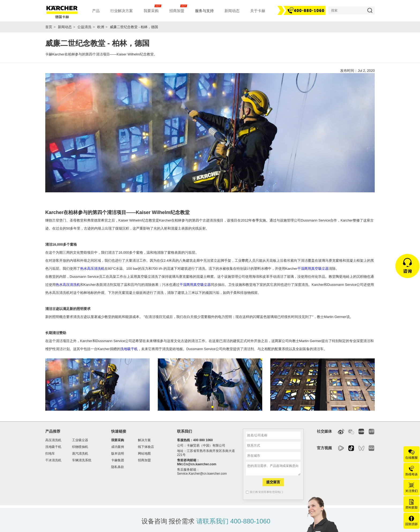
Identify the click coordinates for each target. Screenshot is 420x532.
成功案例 (118, 447)
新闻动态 (65, 27)
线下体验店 (146, 447)
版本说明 (118, 454)
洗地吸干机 (129, 349)
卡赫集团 (118, 460)
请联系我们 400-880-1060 (233, 521)
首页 (49, 27)
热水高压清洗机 (92, 269)
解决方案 (144, 440)
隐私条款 (118, 467)
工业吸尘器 (80, 440)
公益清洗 (84, 27)
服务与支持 (204, 11)
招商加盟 (144, 460)
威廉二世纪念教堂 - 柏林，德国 (134, 27)
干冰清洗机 (53, 460)
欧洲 (101, 27)
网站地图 (144, 454)
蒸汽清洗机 (80, 454)
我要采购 (118, 440)
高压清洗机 (53, 440)
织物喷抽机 (80, 447)
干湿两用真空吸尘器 (313, 269)
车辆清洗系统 (82, 460)
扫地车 (50, 454)
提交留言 (273, 482)
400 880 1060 (203, 440)
